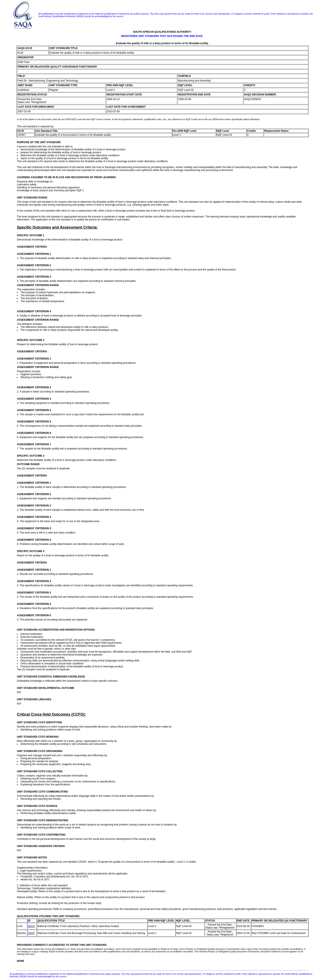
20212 (31, 926)
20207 (31, 933)
